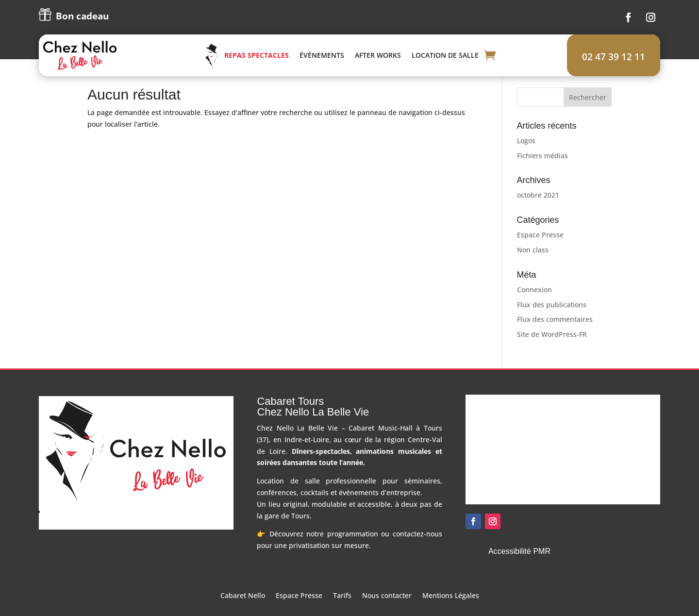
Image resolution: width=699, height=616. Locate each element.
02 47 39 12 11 (614, 57)
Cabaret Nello (243, 609)
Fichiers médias (542, 168)
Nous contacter (387, 609)
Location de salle (470, 61)
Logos (526, 153)
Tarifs (342, 609)
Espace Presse (540, 247)
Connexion (534, 302)
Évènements (347, 61)
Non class (533, 262)
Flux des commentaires (555, 332)
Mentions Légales (451, 609)
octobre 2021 (538, 208)
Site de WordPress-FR (552, 347)
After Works (403, 61)
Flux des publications (552, 317)
